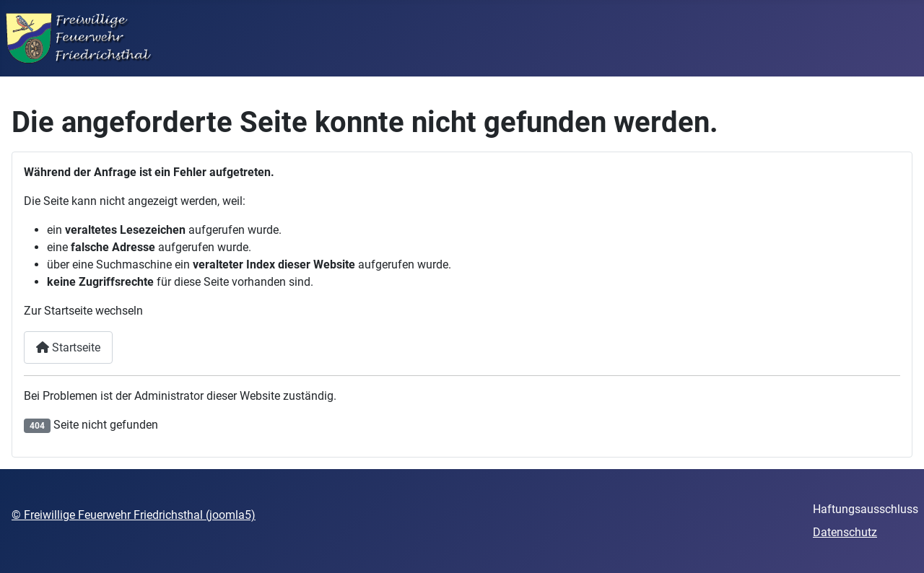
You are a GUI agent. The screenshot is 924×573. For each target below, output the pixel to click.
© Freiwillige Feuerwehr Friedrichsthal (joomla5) (134, 515)
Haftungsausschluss (866, 509)
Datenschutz (845, 532)
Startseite (68, 347)
